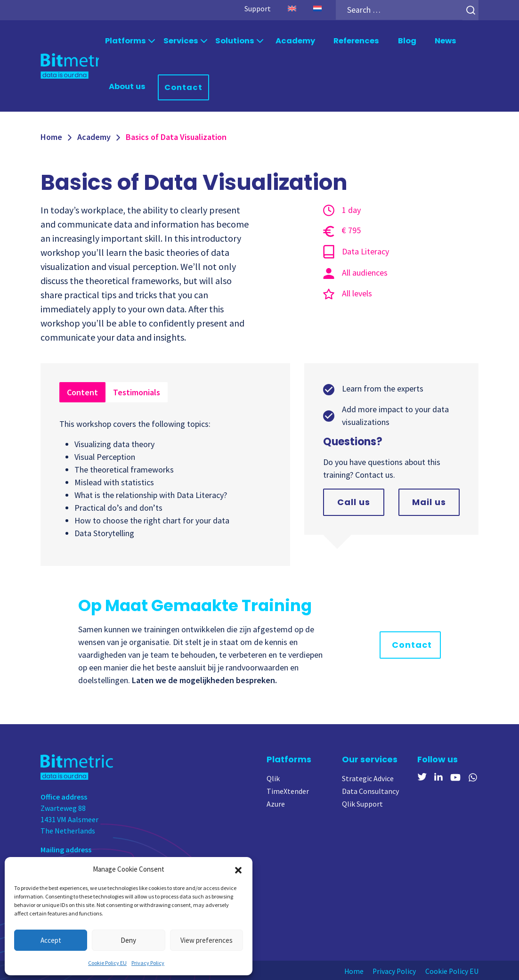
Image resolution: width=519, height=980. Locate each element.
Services (180, 41)
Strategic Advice (368, 777)
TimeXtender (288, 790)
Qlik (273, 777)
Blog (404, 41)
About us (127, 86)
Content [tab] (82, 391)
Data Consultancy (370, 790)
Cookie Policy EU (107, 963)
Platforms (126, 41)
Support (255, 8)
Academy (293, 41)
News (443, 41)
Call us (354, 501)
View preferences (207, 940)
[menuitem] (290, 8)
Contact (183, 86)
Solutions (233, 41)
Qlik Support (362, 803)
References (354, 41)
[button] (238, 869)
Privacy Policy (148, 963)
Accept (51, 940)
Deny (128, 940)
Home (51, 136)
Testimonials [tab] (137, 391)
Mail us (429, 501)
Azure (276, 803)
